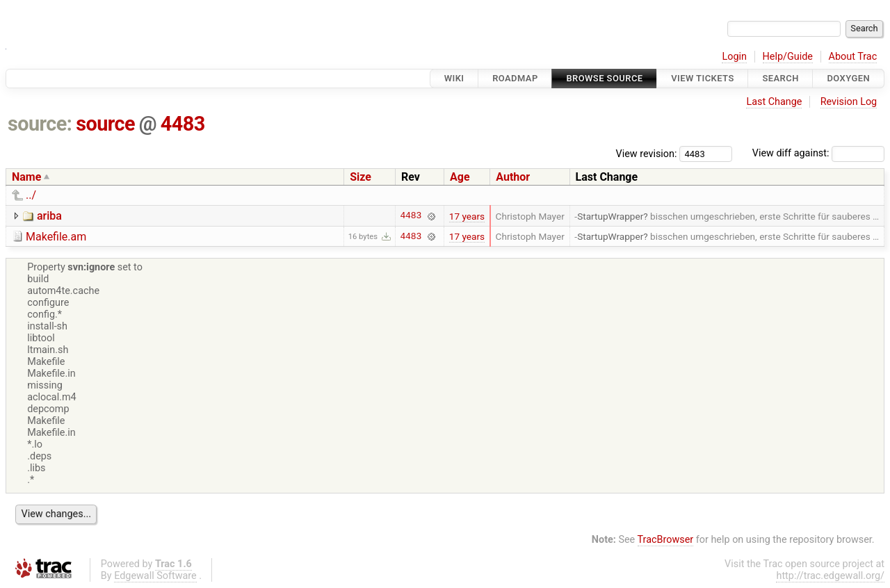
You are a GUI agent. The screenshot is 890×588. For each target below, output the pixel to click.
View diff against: (818, 153)
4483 (183, 124)
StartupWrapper (610, 216)
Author (513, 177)
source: (40, 124)
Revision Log (849, 102)
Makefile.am (56, 237)
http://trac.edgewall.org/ (830, 576)
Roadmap (515, 78)
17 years (467, 216)
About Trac (853, 57)
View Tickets (702, 78)
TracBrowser (666, 540)
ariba (49, 216)
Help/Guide (788, 57)
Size (361, 177)
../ (31, 195)
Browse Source (604, 78)
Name (26, 177)
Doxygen (848, 78)
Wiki (454, 78)
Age (460, 177)
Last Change (774, 102)
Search (780, 78)
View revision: (647, 153)
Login (734, 57)
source (105, 124)
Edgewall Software (155, 576)
